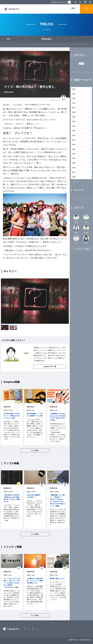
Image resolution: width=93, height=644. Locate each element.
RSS (90, 2)
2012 (74, 149)
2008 (74, 168)
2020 (74, 112)
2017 (74, 126)
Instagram (85, 2)
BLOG (86, 9)
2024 (74, 94)
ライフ (81, 63)
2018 (74, 122)
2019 (74, 117)
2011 (74, 154)
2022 (74, 103)
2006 (74, 177)
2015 (74, 135)
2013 (74, 145)
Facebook (75, 2)
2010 (74, 158)
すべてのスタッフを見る (81, 249)
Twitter (80, 2)
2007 (74, 172)
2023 (74, 98)
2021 (74, 108)
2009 (74, 163)
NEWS (73, 9)
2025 (74, 89)
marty (58, 100)
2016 (74, 131)
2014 (74, 140)
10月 (8, 39)
